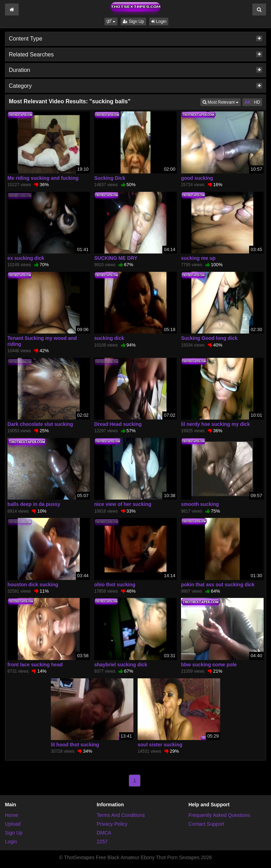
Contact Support (206, 824)
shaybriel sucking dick (121, 665)
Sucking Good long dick (209, 338)
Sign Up (133, 22)
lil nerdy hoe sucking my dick (215, 424)
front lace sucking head (35, 665)
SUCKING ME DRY (116, 258)
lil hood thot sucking (75, 745)
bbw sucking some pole (209, 665)
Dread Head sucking (118, 424)
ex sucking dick (26, 258)
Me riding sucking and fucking (43, 178)
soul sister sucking (160, 745)
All (247, 102)
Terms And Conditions (121, 815)
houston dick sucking (33, 585)
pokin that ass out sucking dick (218, 585)
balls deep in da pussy (34, 504)
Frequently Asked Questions (219, 815)
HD (257, 102)
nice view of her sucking (123, 504)
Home (11, 815)
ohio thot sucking (115, 585)
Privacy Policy (112, 824)
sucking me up (198, 258)
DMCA (104, 833)
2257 (102, 842)
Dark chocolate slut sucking (40, 424)
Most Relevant (222, 102)
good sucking (197, 178)
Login (159, 22)
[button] (111, 22)
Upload (13, 824)
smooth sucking (200, 504)
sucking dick (109, 338)
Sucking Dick (110, 178)
